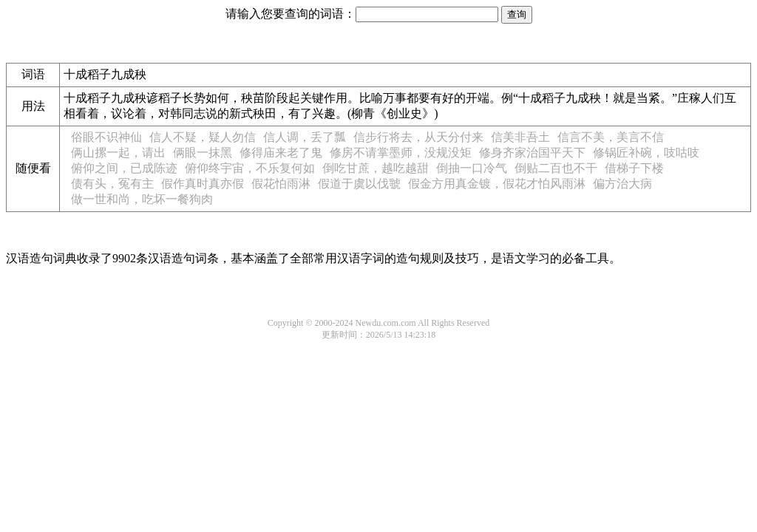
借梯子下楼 (634, 168)
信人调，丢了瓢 (305, 137)
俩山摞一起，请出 (118, 153)
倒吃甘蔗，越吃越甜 (376, 168)
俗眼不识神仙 (106, 137)
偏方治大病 (622, 184)
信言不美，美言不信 (611, 137)
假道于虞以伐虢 (359, 184)
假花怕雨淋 (281, 184)
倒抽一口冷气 (472, 168)
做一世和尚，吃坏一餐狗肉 (142, 199)
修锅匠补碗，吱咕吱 (646, 153)
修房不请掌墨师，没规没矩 (401, 153)
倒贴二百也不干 (556, 168)
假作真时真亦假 (203, 184)
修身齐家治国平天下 (532, 153)
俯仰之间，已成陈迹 (124, 168)
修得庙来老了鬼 (281, 153)
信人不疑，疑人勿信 (203, 137)
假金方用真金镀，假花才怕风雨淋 (497, 184)
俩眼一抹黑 (203, 153)
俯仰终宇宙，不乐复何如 (250, 168)
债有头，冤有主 (112, 184)
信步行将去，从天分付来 (418, 137)
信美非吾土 (520, 137)
